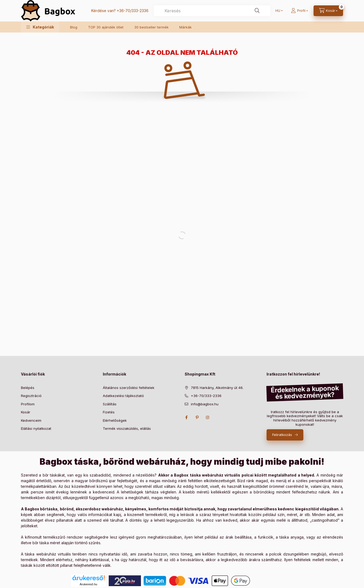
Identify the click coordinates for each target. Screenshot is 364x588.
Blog (74, 27)
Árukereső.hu (88, 584)
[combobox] (212, 11)
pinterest (197, 417)
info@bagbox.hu (205, 404)
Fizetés (109, 412)
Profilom (28, 404)
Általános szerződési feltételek (129, 388)
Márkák (185, 27)
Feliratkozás (282, 435)
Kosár (26, 412)
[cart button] (328, 11)
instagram (208, 417)
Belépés (28, 388)
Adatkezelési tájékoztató (123, 396)
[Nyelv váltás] (278, 11)
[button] (40, 27)
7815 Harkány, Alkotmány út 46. (217, 388)
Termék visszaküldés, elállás (127, 428)
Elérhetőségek (115, 420)
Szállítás (110, 404)
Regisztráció (31, 396)
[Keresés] (257, 11)
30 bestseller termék (151, 27)
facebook (186, 417)
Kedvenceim (31, 420)
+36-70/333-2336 (133, 11)
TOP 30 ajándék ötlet (106, 27)
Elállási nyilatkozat (36, 428)
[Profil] (299, 11)
